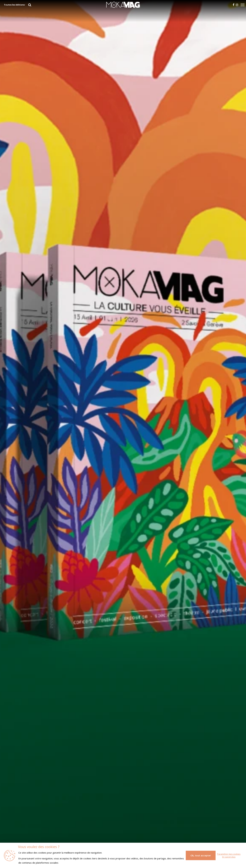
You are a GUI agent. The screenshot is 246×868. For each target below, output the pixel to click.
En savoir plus (229, 857)
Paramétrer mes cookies (229, 854)
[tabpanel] (123, 434)
